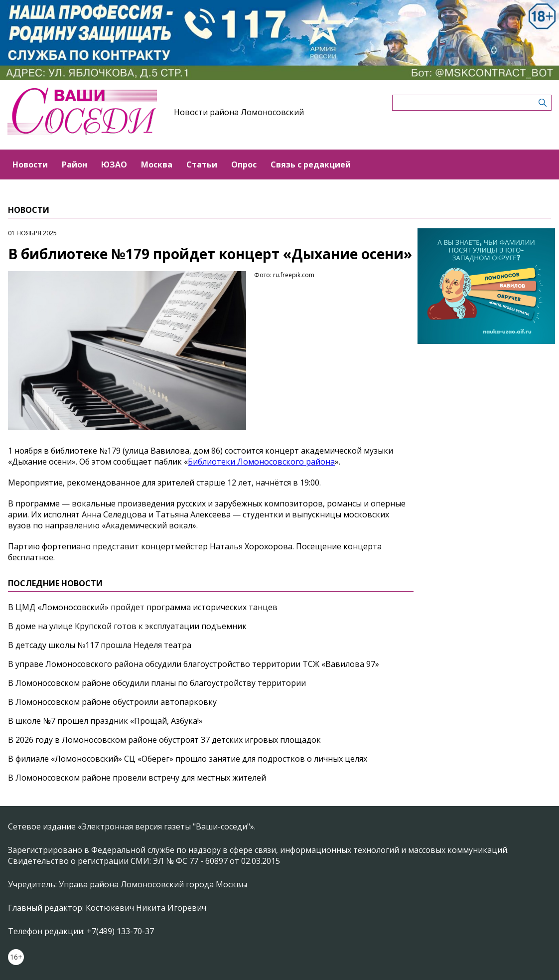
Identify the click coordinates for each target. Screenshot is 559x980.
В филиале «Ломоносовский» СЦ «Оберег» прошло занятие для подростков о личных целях (188, 759)
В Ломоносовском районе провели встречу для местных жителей (137, 778)
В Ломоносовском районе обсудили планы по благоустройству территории (157, 683)
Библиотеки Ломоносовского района (261, 462)
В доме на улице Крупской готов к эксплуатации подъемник (127, 626)
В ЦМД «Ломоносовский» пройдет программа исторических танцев (143, 607)
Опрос (244, 164)
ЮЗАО (114, 164)
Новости (30, 164)
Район (74, 164)
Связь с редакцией (311, 164)
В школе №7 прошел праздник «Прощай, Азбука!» (105, 721)
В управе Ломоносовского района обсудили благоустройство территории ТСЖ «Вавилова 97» (194, 664)
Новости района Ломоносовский (239, 112)
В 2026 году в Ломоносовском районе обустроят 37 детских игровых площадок (164, 740)
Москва (157, 164)
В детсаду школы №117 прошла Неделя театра (100, 645)
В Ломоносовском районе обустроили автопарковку (112, 702)
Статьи (202, 164)
